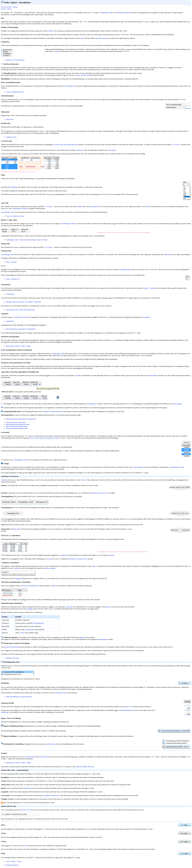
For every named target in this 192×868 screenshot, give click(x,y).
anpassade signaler (49, 568)
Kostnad (50, 559)
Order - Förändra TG (13, 279)
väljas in (94, 566)
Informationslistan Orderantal (16, 422)
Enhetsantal (10, 119)
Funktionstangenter (12, 865)
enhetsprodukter (152, 375)
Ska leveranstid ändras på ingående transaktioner (45, 438)
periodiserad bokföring (11, 647)
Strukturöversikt (11, 137)
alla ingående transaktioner (51, 795)
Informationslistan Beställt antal (16, 426)
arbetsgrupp (146, 317)
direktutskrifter (50, 744)
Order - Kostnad (11, 262)
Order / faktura (6, 9)
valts (82, 480)
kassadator (113, 150)
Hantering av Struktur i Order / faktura (18, 346)
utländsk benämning (102, 38)
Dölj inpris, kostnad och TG (100, 493)
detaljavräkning (45, 757)
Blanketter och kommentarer (15, 60)
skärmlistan (6, 480)
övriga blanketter (138, 467)
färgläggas (18, 578)
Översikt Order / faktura (9, 7)
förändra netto (27, 788)
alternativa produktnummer (30, 586)
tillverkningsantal (38, 623)
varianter (53, 586)
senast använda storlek (84, 75)
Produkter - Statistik (149, 288)
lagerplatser (93, 404)
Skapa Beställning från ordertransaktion (19, 697)
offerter (23, 633)
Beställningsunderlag (126, 710)
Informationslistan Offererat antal (17, 428)
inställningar (14, 187)
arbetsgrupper (103, 639)
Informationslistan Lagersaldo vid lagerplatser (21, 329)
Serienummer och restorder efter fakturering (20, 310)
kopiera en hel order (27, 810)
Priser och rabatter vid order (15, 216)
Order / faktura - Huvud (14, 861)
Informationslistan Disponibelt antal (18, 424)
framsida (111, 555)
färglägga (30, 609)
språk (82, 38)
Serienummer (10, 294)
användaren (79, 150)
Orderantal (69, 607)
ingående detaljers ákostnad (85, 767)
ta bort (25, 846)
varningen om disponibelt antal (52, 411)
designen (57, 51)
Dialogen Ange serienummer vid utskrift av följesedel (23, 302)
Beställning (5, 712)
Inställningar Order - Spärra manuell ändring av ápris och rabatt (27, 240)
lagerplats (82, 637)
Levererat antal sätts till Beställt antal (66, 145)
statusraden (18, 568)
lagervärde (168, 254)
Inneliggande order (20, 460)
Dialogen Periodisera (13, 658)
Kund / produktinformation (15, 92)
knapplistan (64, 555)
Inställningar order (71, 86)
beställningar (30, 629)
